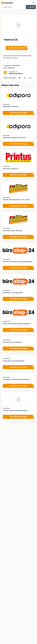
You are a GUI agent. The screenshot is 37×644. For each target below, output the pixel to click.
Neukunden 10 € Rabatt (11, 107)
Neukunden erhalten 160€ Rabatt (14, 138)
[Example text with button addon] (14, 7)
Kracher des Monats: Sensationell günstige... (18, 262)
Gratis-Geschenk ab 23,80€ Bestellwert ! (17, 324)
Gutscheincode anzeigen (17, 48)
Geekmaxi (11, 68)
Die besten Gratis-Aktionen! (12, 231)
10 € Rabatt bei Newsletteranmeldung (16, 379)
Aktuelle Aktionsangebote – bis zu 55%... (17, 200)
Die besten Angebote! (10, 169)
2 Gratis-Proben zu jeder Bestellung (15, 411)
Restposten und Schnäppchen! (14, 361)
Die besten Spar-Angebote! (12, 342)
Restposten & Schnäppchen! (13, 293)
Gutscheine (16, 66)
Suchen (31, 7)
